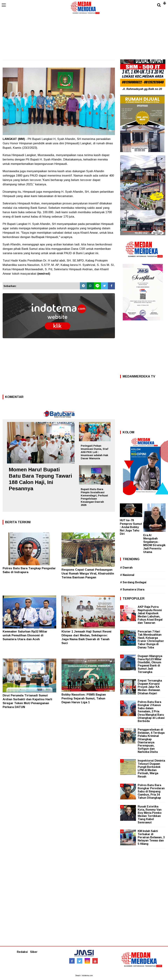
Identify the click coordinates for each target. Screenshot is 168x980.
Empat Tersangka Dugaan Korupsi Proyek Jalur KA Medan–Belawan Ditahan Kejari (150, 687)
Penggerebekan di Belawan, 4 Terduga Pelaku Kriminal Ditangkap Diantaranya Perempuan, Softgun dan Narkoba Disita (151, 741)
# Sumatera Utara (132, 589)
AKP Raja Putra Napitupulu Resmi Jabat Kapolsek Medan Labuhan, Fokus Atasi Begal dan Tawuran (150, 615)
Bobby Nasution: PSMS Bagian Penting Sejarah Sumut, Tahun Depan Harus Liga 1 (84, 698)
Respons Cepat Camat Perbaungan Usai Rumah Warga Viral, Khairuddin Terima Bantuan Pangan (88, 574)
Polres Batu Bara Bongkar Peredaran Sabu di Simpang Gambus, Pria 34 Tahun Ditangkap (151, 792)
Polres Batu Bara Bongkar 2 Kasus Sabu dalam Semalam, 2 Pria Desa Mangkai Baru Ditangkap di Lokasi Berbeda (151, 711)
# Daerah (126, 568)
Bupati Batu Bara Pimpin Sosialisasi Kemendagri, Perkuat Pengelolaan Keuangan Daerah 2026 (94, 497)
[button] (164, 2)
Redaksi (22, 952)
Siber (34, 952)
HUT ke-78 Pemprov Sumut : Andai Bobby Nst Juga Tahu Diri (131, 527)
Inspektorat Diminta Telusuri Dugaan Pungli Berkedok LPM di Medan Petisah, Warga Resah (151, 769)
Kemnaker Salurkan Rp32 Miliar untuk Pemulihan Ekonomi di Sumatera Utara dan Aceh (25, 635)
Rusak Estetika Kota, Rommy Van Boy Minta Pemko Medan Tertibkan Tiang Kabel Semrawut (150, 814)
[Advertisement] (84, 33)
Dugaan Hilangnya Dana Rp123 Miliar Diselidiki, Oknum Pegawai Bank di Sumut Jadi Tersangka (150, 664)
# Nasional (127, 575)
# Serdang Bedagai (133, 582)
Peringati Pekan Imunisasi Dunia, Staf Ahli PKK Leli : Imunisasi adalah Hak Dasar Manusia (95, 452)
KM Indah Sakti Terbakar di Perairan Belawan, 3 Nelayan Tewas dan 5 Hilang (151, 837)
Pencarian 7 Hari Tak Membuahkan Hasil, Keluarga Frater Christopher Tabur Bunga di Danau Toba (151, 639)
